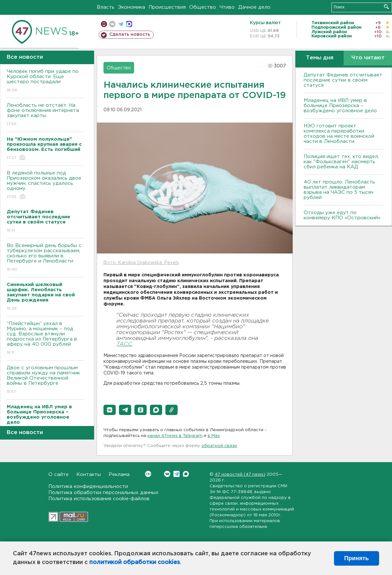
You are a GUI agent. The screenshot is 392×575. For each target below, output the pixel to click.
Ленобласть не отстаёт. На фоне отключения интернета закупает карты (45, 115)
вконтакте (112, 24)
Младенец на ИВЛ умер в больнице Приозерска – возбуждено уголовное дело (340, 106)
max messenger (129, 24)
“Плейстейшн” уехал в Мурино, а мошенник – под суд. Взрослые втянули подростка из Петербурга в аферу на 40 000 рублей (45, 338)
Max (186, 474)
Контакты (89, 475)
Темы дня (320, 58)
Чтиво (227, 7)
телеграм (121, 24)
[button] (110, 410)
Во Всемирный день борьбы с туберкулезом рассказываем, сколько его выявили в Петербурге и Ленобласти (45, 258)
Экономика (132, 7)
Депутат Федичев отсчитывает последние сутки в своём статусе (343, 80)
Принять (357, 558)
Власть (106, 7)
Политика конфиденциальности (88, 486)
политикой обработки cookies (135, 562)
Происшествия (167, 7)
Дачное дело (254, 7)
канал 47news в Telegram (175, 436)
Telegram (176, 474)
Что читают (368, 58)
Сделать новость (130, 35)
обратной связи (219, 446)
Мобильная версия (104, 24)
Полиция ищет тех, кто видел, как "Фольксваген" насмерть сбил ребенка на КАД (341, 162)
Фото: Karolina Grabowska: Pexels (141, 263)
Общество (203, 7)
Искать (386, 7)
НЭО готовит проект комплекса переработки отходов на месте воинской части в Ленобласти (339, 134)
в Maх (214, 436)
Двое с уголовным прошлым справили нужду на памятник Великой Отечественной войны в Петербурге (45, 380)
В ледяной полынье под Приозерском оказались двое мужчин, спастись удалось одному (45, 185)
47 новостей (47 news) (240, 475)
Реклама (119, 475)
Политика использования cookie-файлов (99, 499)
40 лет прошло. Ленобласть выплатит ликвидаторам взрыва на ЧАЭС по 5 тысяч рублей (339, 190)
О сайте (59, 475)
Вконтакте (148, 474)
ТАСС (124, 344)
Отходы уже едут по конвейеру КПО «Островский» (342, 215)
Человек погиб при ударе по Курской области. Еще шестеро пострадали (45, 81)
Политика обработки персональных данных (103, 493)
